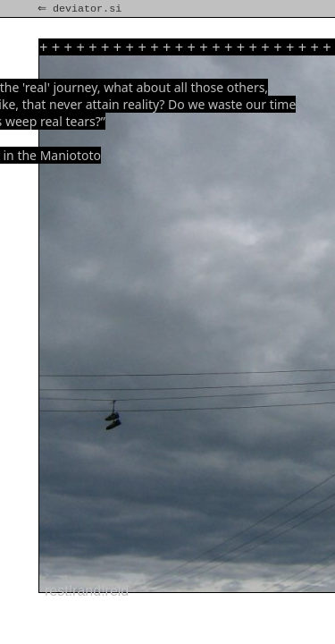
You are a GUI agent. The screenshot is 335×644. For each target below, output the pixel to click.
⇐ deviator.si (81, 9)
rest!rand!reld (87, 591)
